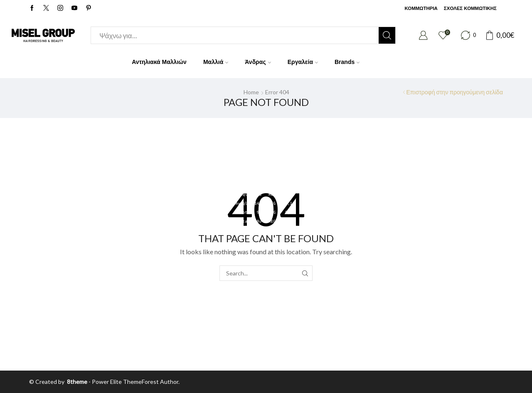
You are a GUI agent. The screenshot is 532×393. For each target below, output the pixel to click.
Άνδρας (258, 62)
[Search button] (387, 35)
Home (251, 92)
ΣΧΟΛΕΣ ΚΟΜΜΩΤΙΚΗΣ (470, 8)
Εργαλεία (303, 62)
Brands (347, 62)
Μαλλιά (216, 62)
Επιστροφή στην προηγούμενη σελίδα (455, 92)
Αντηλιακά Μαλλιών (159, 62)
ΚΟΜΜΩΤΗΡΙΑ (421, 8)
